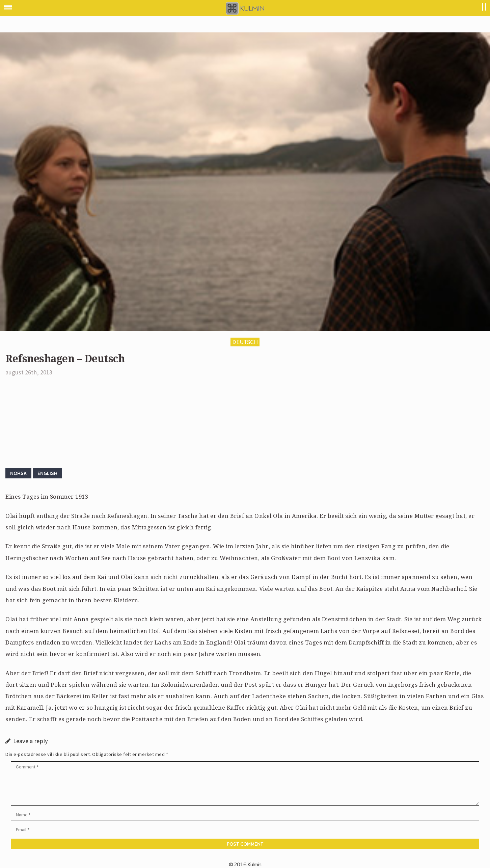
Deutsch (245, 342)
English (47, 473)
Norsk (18, 473)
